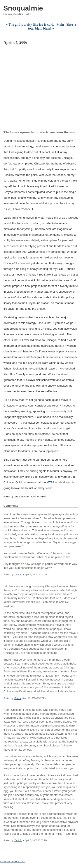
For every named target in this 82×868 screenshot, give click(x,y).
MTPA (50, 482)
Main (60, 24)
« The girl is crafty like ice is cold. (30, 24)
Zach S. (18, 575)
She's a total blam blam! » (52, 26)
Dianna (18, 698)
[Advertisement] (41, 88)
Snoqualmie (23, 8)
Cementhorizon (13, 862)
